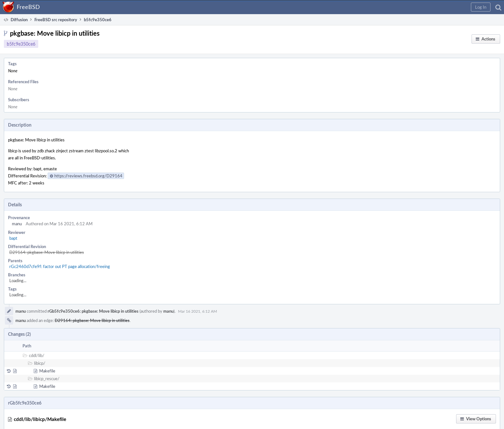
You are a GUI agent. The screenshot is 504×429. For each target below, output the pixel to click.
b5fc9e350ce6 (21, 44)
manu (17, 224)
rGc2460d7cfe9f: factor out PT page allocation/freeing (60, 266)
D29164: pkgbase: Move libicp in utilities (47, 252)
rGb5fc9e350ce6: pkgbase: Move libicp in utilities (93, 311)
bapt (13, 238)
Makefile (47, 371)
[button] (481, 7)
